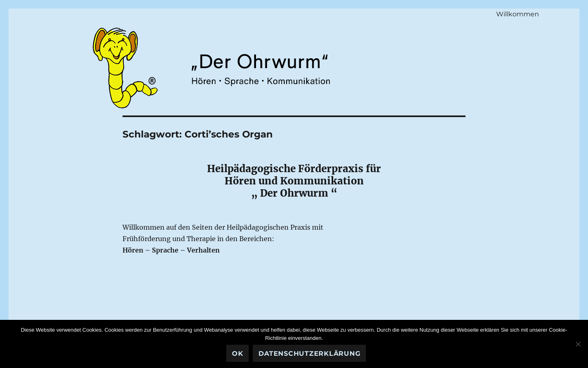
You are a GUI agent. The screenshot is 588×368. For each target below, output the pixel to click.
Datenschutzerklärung (309, 354)
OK (238, 354)
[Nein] (578, 344)
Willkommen (518, 14)
